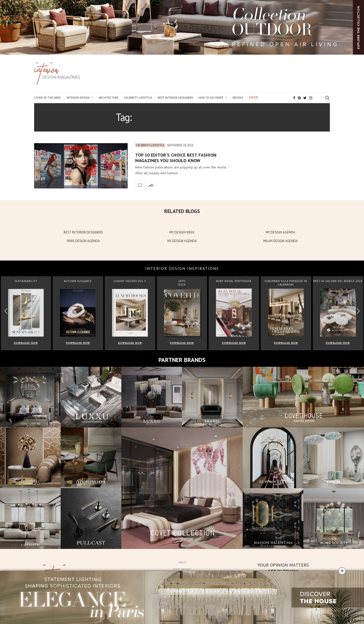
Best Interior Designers (175, 98)
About (182, 562)
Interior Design (78, 98)
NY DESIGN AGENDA (182, 241)
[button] (358, 311)
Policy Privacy (182, 569)
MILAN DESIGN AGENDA (281, 241)
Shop (254, 98)
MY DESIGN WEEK (182, 232)
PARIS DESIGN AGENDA (83, 241)
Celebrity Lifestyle (138, 98)
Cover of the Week (48, 98)
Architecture (108, 98)
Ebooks (238, 98)
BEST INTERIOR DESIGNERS (83, 232)
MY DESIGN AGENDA (280, 232)
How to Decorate (211, 98)
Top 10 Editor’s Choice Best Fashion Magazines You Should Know (176, 158)
